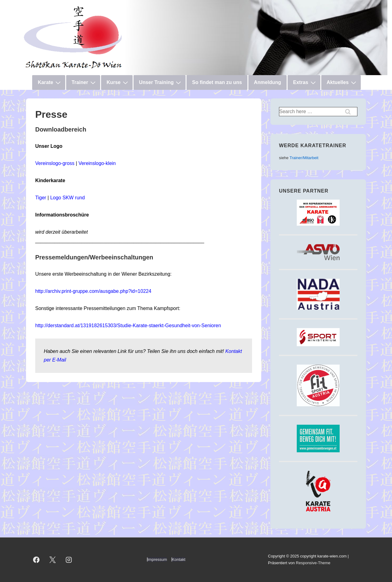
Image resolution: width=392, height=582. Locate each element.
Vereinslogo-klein (97, 163)
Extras (305, 82)
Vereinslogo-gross (55, 163)
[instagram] (69, 560)
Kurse (118, 82)
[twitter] (53, 560)
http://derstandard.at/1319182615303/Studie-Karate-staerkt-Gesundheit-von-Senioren (128, 325)
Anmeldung (268, 82)
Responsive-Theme (313, 563)
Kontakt (179, 559)
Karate (50, 82)
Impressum (157, 559)
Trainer (84, 82)
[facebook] (36, 560)
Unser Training (161, 82)
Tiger (41, 198)
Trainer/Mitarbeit (304, 158)
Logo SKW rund (68, 198)
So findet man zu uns (217, 82)
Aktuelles (342, 82)
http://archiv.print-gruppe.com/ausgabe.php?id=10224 (93, 291)
